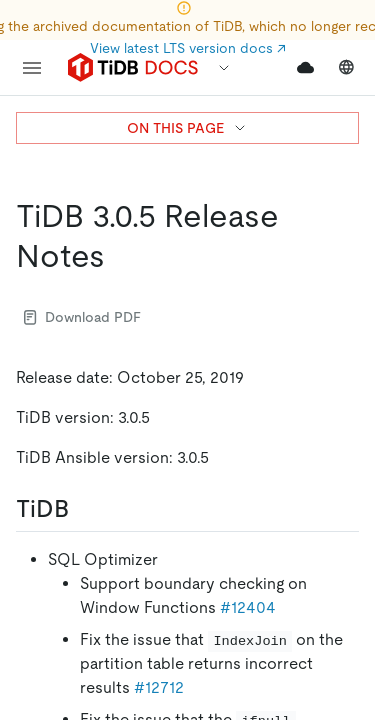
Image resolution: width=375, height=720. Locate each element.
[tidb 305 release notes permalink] (121, 256)
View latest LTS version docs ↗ (188, 48)
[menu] (32, 68)
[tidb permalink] (85, 509)
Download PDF (82, 317)
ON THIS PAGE (187, 128)
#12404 (248, 607)
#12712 (159, 687)
